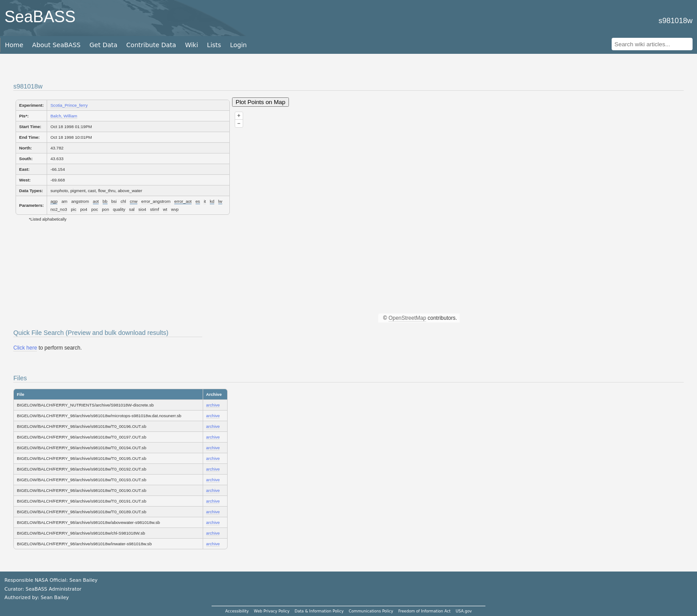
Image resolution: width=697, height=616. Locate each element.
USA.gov (464, 611)
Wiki (191, 45)
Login (238, 45)
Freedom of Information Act (425, 611)
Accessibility (237, 611)
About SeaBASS (56, 45)
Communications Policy (371, 611)
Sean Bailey (54, 598)
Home (14, 45)
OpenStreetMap (407, 318)
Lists (214, 45)
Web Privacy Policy (272, 611)
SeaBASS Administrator (54, 589)
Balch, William (64, 116)
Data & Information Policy (319, 611)
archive (213, 405)
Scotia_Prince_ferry (69, 105)
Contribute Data (151, 45)
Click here (25, 348)
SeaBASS (40, 17)
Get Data (103, 45)
